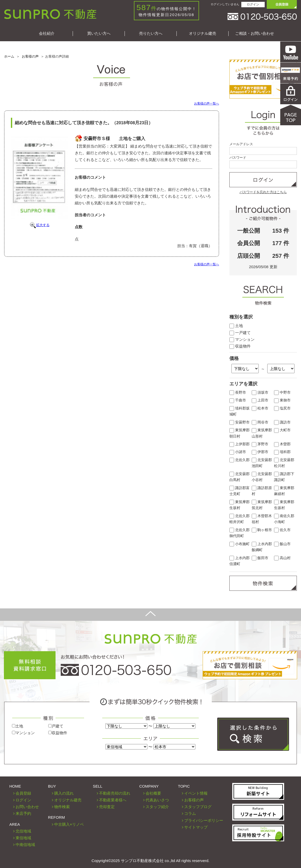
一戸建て (240, 333)
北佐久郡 (240, 460)
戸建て (56, 726)
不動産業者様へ (113, 800)
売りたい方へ (151, 33)
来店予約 (23, 813)
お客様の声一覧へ (207, 103)
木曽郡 (282, 444)
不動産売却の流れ (115, 793)
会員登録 (23, 793)
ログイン (253, 4)
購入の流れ (64, 793)
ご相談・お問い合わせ (255, 33)
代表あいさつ (157, 800)
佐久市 (282, 530)
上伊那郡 (240, 444)
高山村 (282, 558)
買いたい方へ (99, 33)
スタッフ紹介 (157, 807)
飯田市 (260, 558)
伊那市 (260, 452)
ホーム (9, 56)
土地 (236, 326)
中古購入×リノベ (69, 824)
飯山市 (282, 544)
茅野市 (260, 444)
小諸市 (238, 452)
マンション (242, 339)
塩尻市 (282, 408)
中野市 (282, 393)
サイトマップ (196, 827)
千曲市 (238, 400)
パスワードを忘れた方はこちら (263, 192)
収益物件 (240, 346)
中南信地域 (25, 845)
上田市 (260, 400)
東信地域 (23, 838)
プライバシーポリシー (204, 820)
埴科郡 (282, 452)
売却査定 (107, 807)
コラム (190, 813)
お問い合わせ (27, 807)
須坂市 (260, 393)
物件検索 (62, 807)
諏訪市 (282, 422)
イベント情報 (196, 793)
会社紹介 (47, 33)
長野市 (238, 393)
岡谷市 (260, 422)
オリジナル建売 (203, 33)
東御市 (282, 400)
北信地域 (23, 831)
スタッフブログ (198, 807)
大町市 (282, 430)
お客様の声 (30, 56)
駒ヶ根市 (262, 530)
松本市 (260, 408)
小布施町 (240, 544)
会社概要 (153, 793)
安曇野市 (240, 422)
